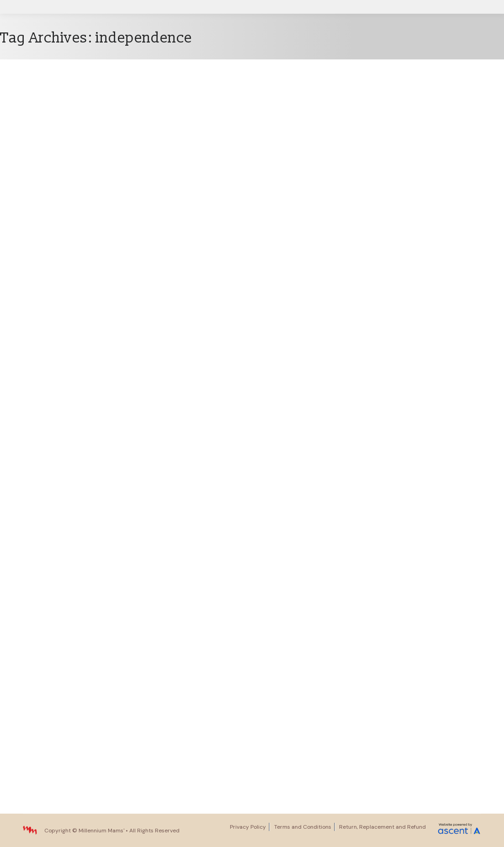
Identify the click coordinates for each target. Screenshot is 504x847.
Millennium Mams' (101, 831)
